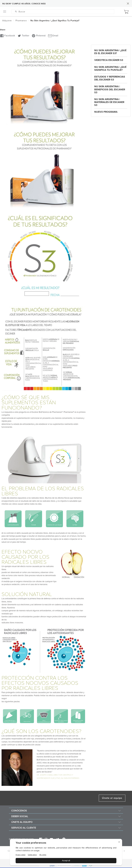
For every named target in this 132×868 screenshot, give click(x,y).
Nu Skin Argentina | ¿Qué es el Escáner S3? (110, 52)
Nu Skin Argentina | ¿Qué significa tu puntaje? (110, 69)
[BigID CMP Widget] (66, 853)
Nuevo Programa (106, 112)
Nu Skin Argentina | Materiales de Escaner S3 (109, 102)
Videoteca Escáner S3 (109, 60)
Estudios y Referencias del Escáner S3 (110, 78)
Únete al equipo (112, 798)
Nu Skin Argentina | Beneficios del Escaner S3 (110, 89)
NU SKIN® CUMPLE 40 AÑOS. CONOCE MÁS (24, 4)
